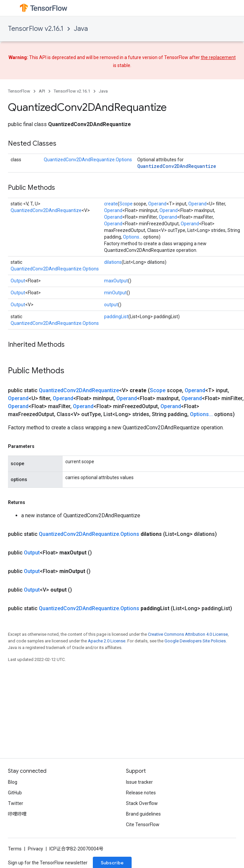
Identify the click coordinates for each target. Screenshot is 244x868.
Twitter (16, 803)
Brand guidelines (143, 814)
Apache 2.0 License (107, 641)
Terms (15, 849)
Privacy (35, 849)
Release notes (141, 793)
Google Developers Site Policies (195, 641)
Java (81, 29)
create (111, 204)
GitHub (15, 793)
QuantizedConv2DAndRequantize (177, 166)
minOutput (115, 293)
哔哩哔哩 (17, 814)
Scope (126, 204)
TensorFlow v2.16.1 (36, 29)
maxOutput (116, 281)
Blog (13, 782)
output (111, 305)
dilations (113, 262)
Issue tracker (139, 782)
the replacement (218, 57)
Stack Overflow (142, 803)
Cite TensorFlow (143, 825)
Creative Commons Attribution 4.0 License (188, 634)
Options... (133, 237)
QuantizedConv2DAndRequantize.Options (88, 160)
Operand (157, 204)
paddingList (116, 317)
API (42, 91)
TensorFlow (19, 91)
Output (18, 281)
